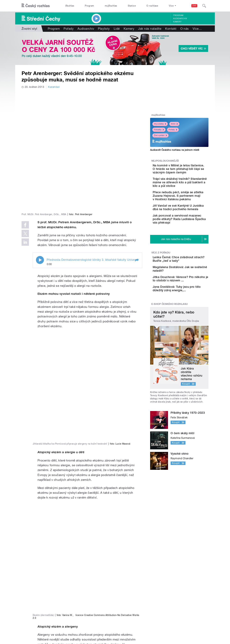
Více (197, 29)
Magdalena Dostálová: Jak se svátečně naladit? (189, 295)
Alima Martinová (50, 559)
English (198, 628)
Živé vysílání (160, 135)
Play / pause (40, 207)
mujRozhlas (111, 6)
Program (89, 6)
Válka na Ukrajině (38, 591)
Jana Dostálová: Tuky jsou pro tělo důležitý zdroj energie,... (189, 326)
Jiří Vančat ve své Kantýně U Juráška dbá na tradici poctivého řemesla (189, 223)
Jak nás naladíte (150, 29)
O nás (185, 29)
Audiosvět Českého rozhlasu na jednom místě (175, 150)
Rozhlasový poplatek (127, 615)
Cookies (151, 628)
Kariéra (119, 605)
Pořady (69, 29)
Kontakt (171, 29)
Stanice (132, 6)
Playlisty (104, 29)
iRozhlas (70, 6)
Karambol (54, 87)
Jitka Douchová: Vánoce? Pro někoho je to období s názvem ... (188, 312)
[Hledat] (204, 6)
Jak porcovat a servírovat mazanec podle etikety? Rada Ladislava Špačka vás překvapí (188, 239)
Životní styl (29, 29)
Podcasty (77, 600)
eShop (32, 605)
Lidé (117, 29)
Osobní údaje (165, 628)
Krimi (174, 124)
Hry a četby (160, 124)
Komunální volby (38, 595)
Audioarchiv (180, 19)
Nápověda (121, 595)
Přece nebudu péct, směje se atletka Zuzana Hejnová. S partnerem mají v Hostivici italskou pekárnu (189, 206)
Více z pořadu (161, 275)
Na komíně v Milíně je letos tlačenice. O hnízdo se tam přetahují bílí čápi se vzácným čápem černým (189, 171)
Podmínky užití (183, 628)
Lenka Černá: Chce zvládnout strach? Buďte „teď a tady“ (188, 283)
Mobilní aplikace (81, 605)
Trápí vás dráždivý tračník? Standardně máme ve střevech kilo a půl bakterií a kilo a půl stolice (189, 188)
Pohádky (159, 130)
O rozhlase (152, 6)
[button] (137, 208)
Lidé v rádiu (122, 600)
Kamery (177, 22)
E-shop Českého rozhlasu (170, 345)
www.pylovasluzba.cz (59, 551)
